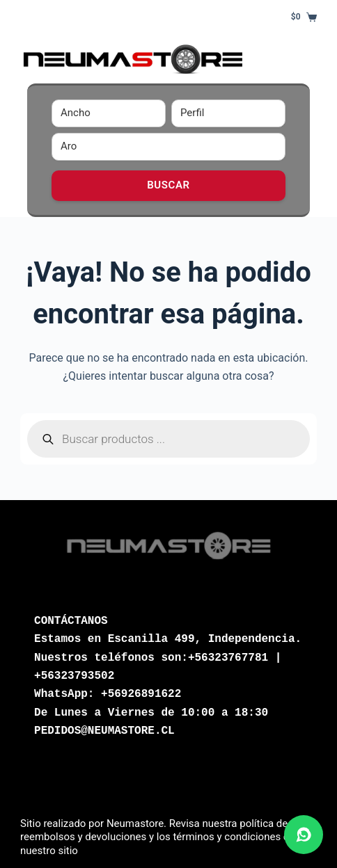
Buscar (168, 185)
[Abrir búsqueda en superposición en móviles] (168, 439)
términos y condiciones (227, 837)
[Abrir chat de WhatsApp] (304, 835)
